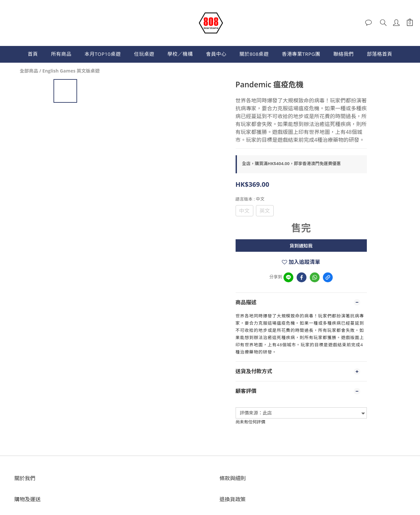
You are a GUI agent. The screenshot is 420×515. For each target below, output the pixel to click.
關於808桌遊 (254, 54)
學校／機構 (180, 54)
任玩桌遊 (144, 54)
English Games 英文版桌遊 (71, 71)
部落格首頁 (380, 54)
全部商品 (29, 71)
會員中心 (216, 54)
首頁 (33, 54)
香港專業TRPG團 (301, 54)
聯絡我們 (344, 54)
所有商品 (61, 54)
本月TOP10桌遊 (103, 54)
